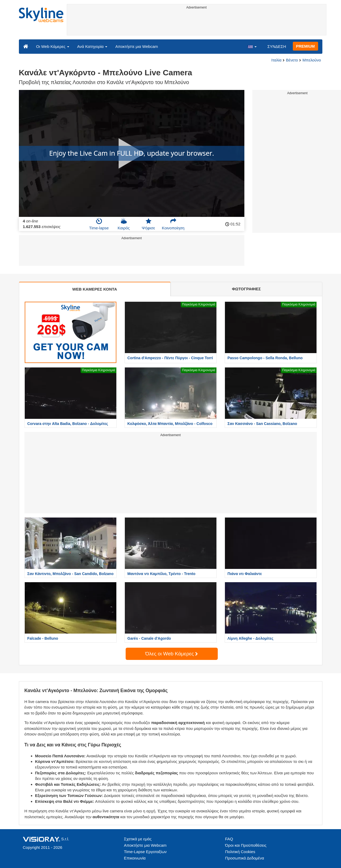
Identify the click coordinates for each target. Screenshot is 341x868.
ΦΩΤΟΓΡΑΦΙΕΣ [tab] (246, 289)
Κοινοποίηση (173, 224)
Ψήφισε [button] (149, 224)
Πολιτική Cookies (240, 852)
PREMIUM (305, 46)
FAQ (229, 839)
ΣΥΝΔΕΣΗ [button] (277, 46)
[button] (252, 46)
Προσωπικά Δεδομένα (245, 858)
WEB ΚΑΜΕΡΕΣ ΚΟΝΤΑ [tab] (95, 289)
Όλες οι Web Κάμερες (172, 654)
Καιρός (124, 224)
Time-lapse (99, 224)
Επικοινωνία (135, 858)
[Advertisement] (197, 23)
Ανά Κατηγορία (92, 46)
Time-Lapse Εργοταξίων (145, 852)
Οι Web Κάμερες (53, 46)
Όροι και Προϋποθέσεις (246, 845)
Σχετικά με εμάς (138, 839)
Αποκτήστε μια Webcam (137, 46)
